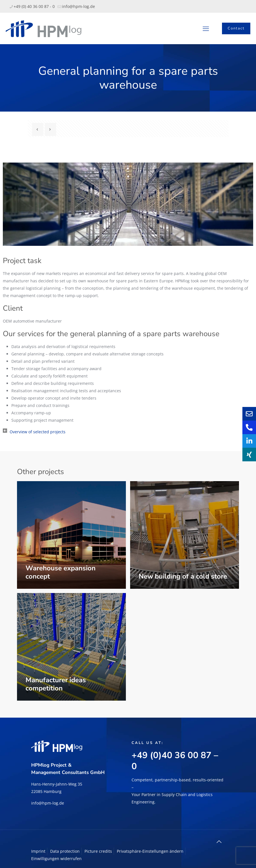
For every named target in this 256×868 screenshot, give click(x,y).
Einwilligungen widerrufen (56, 859)
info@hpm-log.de (48, 803)
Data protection (65, 851)
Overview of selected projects (38, 432)
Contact (236, 28)
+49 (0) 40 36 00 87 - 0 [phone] (34, 6)
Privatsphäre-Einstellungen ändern (150, 851)
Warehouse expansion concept (61, 572)
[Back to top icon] (219, 842)
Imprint (38, 851)
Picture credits (98, 851)
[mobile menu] (206, 28)
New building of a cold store (183, 576)
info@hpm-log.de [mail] (79, 6)
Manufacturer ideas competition (56, 684)
